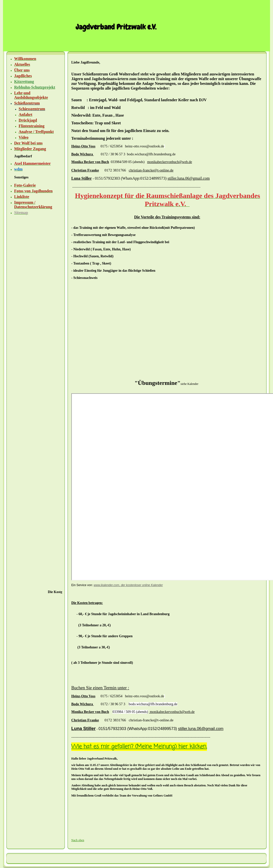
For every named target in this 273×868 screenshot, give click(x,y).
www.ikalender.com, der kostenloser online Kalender (128, 585)
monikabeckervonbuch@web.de (169, 162)
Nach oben (78, 840)
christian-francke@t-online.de (151, 170)
